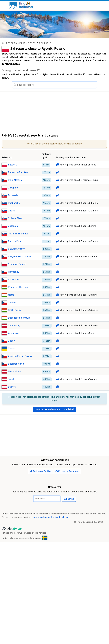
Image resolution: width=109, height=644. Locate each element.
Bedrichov (14, 279)
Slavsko (12, 348)
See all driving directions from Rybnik (55, 409)
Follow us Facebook (67, 471)
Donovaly (13, 195)
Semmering (14, 325)
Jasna (11, 211)
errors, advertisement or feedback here (50, 517)
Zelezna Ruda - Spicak (20, 356)
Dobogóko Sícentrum (19, 318)
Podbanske (14, 203)
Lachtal (12, 387)
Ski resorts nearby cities (19, 43)
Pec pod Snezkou (17, 241)
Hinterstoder (15, 371)
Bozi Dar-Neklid (16, 364)
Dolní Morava (15, 180)
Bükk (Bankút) (16, 310)
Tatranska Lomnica (18, 234)
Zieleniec (13, 226)
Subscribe (69, 499)
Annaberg (13, 333)
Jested (12, 302)
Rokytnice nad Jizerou (20, 257)
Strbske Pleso (15, 218)
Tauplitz (12, 379)
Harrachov (14, 272)
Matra (11, 295)
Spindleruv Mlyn (17, 249)
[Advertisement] (54, 112)
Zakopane (13, 188)
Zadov (11, 341)
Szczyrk (12, 165)
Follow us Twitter (41, 471)
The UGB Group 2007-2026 (90, 522)
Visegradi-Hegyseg (18, 287)
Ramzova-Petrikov (18, 172)
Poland (44, 43)
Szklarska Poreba (17, 264)
